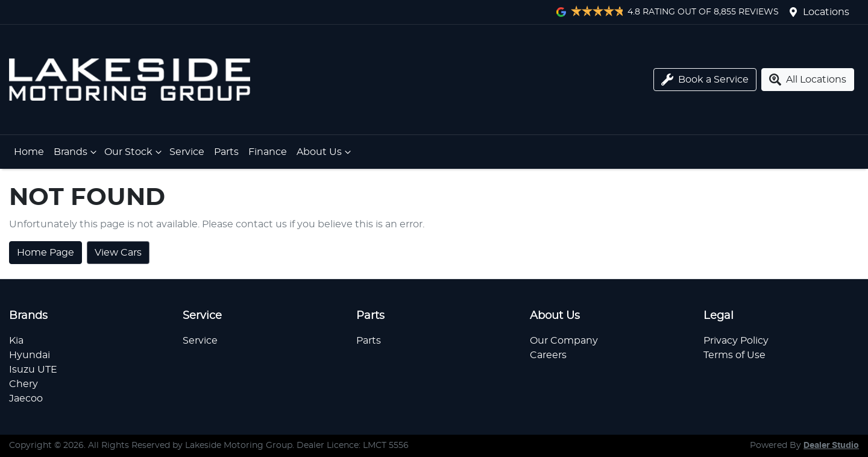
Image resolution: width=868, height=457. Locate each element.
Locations (826, 12)
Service (187, 152)
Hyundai (30, 355)
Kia (16, 341)
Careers (548, 355)
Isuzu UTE (33, 370)
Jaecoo (26, 399)
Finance (268, 152)
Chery (24, 384)
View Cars (118, 253)
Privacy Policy (736, 341)
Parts (226, 152)
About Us (325, 152)
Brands (77, 152)
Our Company (564, 341)
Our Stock (134, 152)
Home (29, 152)
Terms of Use (734, 355)
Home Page (46, 253)
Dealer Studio (831, 446)
